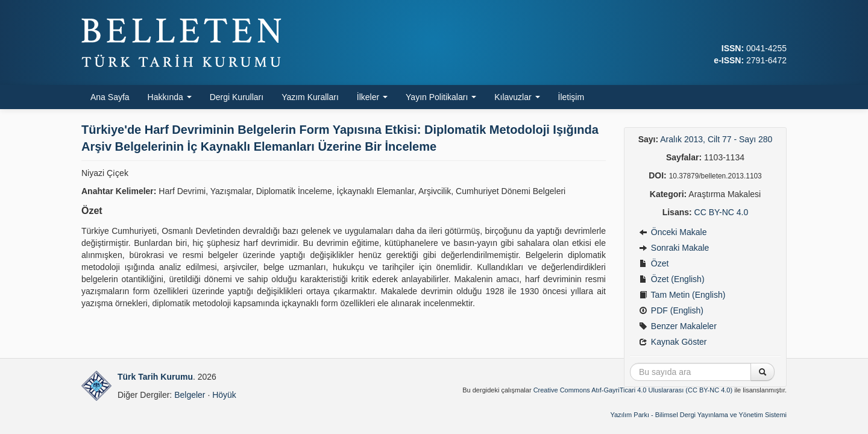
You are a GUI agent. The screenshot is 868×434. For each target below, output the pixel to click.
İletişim (571, 97)
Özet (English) (672, 279)
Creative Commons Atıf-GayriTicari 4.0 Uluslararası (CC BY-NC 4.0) (633, 390)
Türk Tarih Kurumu (155, 377)
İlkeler (372, 97)
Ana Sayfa (110, 97)
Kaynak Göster (673, 342)
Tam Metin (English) (682, 295)
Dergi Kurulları (237, 97)
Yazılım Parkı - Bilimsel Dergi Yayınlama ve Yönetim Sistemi (698, 415)
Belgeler (190, 395)
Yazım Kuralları (310, 97)
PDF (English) (671, 310)
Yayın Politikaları (441, 97)
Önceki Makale (673, 232)
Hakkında (170, 97)
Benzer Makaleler (678, 326)
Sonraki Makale (674, 248)
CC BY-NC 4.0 (722, 212)
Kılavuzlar (517, 97)
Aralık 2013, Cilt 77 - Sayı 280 (716, 139)
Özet (654, 263)
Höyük (224, 395)
